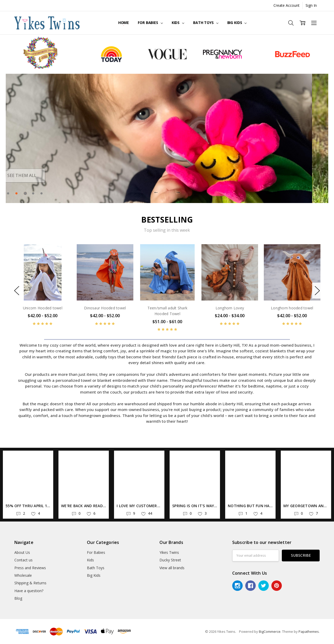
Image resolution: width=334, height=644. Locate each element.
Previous (156, 192)
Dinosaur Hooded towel (105, 308)
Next (178, 192)
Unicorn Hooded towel (43, 308)
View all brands (172, 568)
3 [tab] (25, 193)
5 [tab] (41, 193)
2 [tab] (17, 193)
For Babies (150, 23)
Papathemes (309, 631)
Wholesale (23, 575)
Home (124, 23)
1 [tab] (8, 193)
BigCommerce (270, 631)
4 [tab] (33, 193)
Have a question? (29, 591)
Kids (178, 23)
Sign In (311, 5)
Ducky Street (170, 560)
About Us (22, 552)
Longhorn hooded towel (292, 308)
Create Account (287, 5)
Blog (18, 598)
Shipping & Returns (30, 583)
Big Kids (237, 23)
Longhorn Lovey (230, 308)
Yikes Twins (169, 552)
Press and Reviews (30, 568)
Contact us (23, 560)
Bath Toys (206, 23)
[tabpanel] (167, 138)
